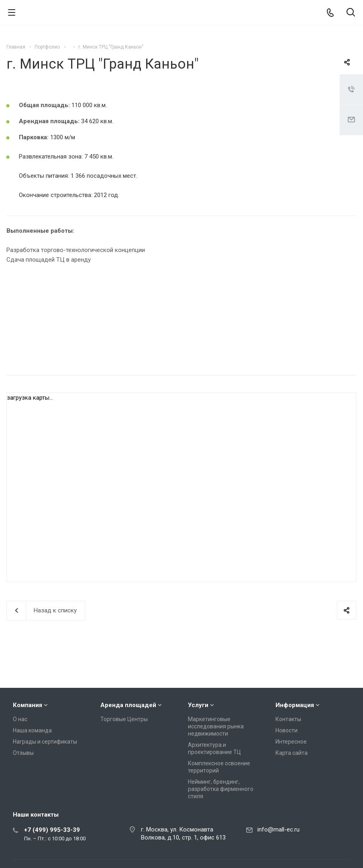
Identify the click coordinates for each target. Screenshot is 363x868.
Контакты (288, 719)
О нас (20, 719)
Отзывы (23, 753)
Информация (295, 705)
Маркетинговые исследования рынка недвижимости (216, 726)
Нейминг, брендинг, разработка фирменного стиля (221, 789)
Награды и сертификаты (45, 742)
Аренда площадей (128, 705)
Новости (287, 730)
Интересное (291, 742)
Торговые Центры (124, 719)
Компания (28, 705)
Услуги (198, 705)
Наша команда (32, 730)
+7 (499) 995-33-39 (52, 830)
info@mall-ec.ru (278, 829)
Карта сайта (292, 753)
